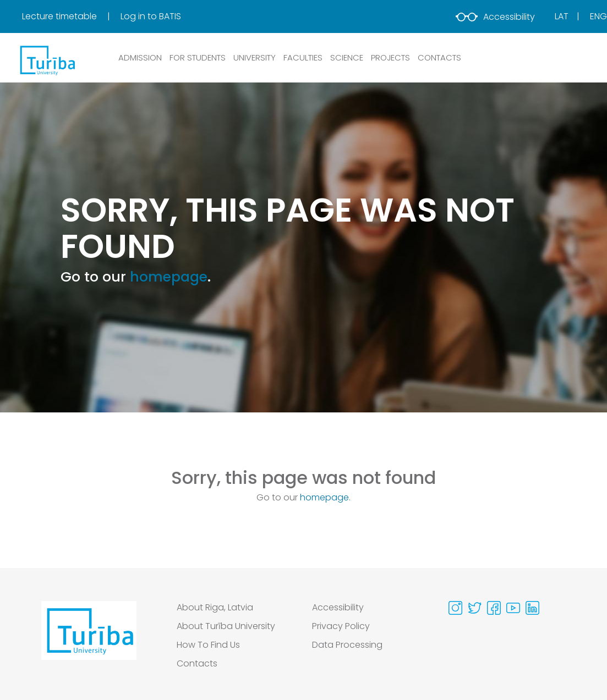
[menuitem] (70, 16)
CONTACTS (439, 57)
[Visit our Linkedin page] (532, 608)
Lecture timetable (61, 16)
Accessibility (495, 17)
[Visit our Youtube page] (513, 608)
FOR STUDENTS (198, 57)
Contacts (197, 663)
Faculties (303, 57)
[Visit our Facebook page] (494, 608)
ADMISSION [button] (140, 57)
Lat (562, 16)
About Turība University (226, 626)
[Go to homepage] (89, 638)
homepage (169, 277)
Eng (598, 16)
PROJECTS (390, 57)
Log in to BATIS (151, 16)
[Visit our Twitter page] (475, 608)
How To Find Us (208, 645)
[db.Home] (47, 60)
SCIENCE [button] (347, 57)
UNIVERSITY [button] (255, 57)
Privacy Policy (341, 626)
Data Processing (347, 645)
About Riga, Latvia (215, 607)
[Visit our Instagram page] (455, 608)
